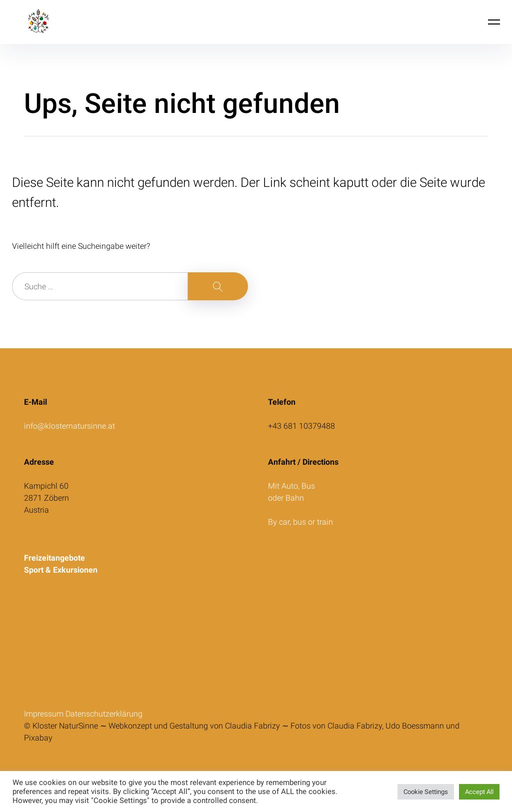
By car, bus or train (301, 522)
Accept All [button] (479, 792)
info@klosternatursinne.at (69, 426)
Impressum (45, 714)
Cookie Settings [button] (426, 792)
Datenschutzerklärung (104, 714)
